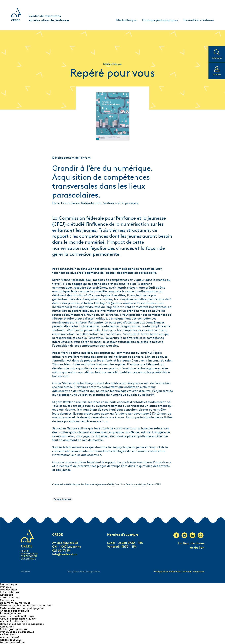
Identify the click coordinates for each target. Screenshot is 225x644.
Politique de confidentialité (167, 572)
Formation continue (199, 20)
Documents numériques (15, 603)
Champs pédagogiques (160, 20)
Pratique (5, 587)
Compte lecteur (10, 597)
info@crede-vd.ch (65, 554)
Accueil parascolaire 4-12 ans (18, 619)
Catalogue (7, 595)
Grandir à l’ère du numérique (130, 484)
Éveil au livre (8, 634)
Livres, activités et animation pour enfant (26, 605)
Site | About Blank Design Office (84, 572)
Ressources (7, 600)
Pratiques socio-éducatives (17, 632)
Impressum (199, 572)
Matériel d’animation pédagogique (22, 608)
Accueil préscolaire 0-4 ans (17, 616)
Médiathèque (126, 20)
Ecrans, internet (62, 499)
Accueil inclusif (9, 637)
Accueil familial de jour (14, 621)
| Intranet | (187, 572)
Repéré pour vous (11, 640)
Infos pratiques (9, 592)
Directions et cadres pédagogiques (22, 624)
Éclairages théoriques (13, 629)
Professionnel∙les (10, 613)
